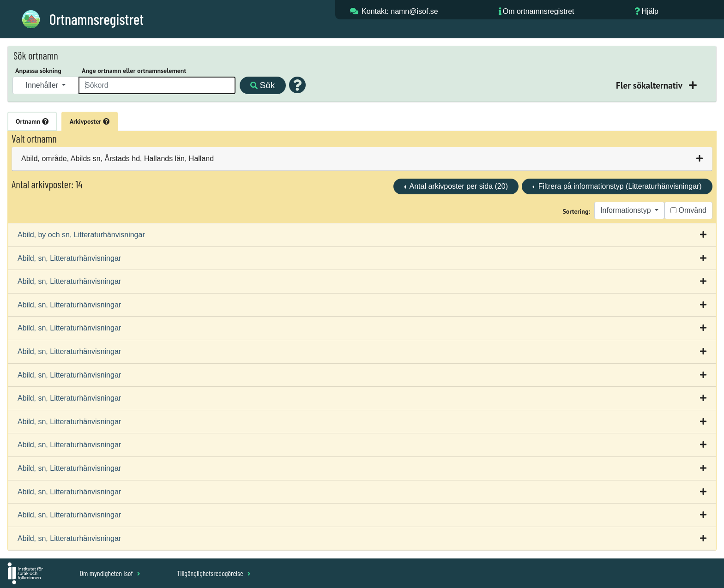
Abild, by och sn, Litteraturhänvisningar (81, 235)
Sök (262, 85)
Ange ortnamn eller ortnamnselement (134, 71)
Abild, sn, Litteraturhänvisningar (69, 258)
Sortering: (576, 211)
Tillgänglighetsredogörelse (214, 573)
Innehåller (43, 85)
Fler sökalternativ (650, 85)
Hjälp (650, 11)
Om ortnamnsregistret (539, 11)
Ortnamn (32, 121)
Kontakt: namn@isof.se (400, 11)
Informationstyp (627, 210)
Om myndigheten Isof (110, 573)
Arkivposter (90, 121)
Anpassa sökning (38, 71)
